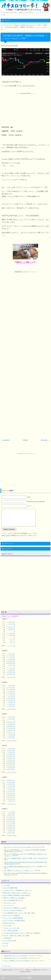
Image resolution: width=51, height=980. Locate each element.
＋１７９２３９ (11, 672)
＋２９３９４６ (11, 730)
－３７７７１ (11, 622)
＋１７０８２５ (11, 829)
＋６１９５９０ (11, 677)
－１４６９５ (11, 635)
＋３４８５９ (11, 697)
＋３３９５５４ (11, 767)
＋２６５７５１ (11, 816)
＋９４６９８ (11, 814)
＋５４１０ (11, 669)
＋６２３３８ (11, 734)
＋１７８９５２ (11, 784)
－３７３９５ (11, 624)
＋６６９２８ (11, 749)
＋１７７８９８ (11, 823)
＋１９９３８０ (11, 782)
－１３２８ (11, 646)
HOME (25, 440)
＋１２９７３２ (11, 765)
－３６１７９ (11, 704)
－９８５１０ (11, 702)
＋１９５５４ (11, 633)
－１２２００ (11, 685)
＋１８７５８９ (11, 832)
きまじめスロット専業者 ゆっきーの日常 (15, 908)
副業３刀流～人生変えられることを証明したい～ (17, 893)
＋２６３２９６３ (11, 835)
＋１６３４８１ (11, 769)
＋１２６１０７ (11, 674)
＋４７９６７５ (11, 825)
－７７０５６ (11, 812)
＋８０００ (11, 695)
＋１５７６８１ (11, 693)
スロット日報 (7, 925)
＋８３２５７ (11, 671)
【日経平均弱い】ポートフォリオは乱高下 (15, 956)
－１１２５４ (11, 656)
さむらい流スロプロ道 (10, 941)
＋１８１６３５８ (11, 741)
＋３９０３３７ (11, 726)
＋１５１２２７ (11, 817)
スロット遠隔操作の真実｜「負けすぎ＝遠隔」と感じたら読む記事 (26, 858)
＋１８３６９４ (11, 762)
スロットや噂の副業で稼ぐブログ (13, 900)
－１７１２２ (11, 687)
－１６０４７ (11, 654)
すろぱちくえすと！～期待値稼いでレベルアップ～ (18, 890)
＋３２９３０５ (11, 758)
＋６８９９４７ (11, 780)
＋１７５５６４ (11, 689)
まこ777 (6, 946)
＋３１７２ (11, 665)
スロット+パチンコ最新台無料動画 (13, 918)
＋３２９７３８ (11, 750)
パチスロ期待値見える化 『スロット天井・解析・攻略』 (19, 913)
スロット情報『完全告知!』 (11, 930)
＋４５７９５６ (11, 821)
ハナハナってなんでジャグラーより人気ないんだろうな (22, 847)
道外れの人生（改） (9, 923)
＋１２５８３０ (11, 661)
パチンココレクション (10, 903)
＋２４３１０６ (11, 728)
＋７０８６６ (11, 736)
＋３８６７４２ (11, 827)
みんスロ (6, 943)
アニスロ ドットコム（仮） (12, 928)
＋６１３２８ (11, 786)
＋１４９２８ (11, 738)
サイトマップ (8, 966)
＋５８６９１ (11, 706)
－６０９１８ (11, 790)
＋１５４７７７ (11, 732)
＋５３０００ (11, 700)
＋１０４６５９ (11, 764)
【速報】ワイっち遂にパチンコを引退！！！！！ (20, 870)
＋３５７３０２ (11, 760)
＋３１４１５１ (11, 788)
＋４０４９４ (11, 628)
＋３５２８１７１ (11, 804)
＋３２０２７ (11, 719)
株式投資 (14, 46)
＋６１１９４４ (11, 793)
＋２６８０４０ (11, 819)
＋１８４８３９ (11, 698)
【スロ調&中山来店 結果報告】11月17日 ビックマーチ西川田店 (25, 867)
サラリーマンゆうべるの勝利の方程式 (14, 920)
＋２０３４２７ (11, 756)
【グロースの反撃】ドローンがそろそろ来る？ (17, 961)
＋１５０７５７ (11, 791)
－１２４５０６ (11, 659)
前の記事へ (7, 440)
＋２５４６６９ (11, 724)
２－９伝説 (6, 885)
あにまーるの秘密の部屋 (10, 888)
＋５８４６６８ (11, 709)
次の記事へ (44, 440)
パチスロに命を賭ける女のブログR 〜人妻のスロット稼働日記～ (22, 933)
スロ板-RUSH (7, 938)
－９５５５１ (11, 752)
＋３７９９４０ (11, 754)
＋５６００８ (11, 717)
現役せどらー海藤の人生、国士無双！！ (15, 898)
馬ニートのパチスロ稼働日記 (12, 915)
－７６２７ (11, 657)
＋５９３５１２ (11, 797)
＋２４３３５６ (11, 723)
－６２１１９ (11, 801)
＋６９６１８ (11, 831)
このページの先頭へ (26, 978)
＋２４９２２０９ (11, 772)
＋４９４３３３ (11, 799)
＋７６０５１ (11, 691)
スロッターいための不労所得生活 (13, 910)
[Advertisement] (25, 108)
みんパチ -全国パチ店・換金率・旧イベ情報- (16, 936)
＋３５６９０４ (11, 795)
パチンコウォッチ (8, 905)
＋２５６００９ (11, 663)
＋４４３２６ (11, 630)
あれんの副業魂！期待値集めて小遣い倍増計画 (17, 895)
